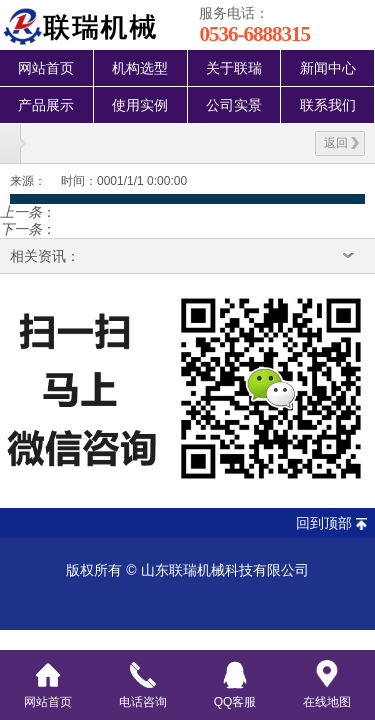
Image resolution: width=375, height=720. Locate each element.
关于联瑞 (234, 68)
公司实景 (234, 105)
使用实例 (140, 105)
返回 (341, 143)
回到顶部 (324, 523)
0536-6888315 (254, 34)
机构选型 (140, 68)
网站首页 (46, 68)
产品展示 (46, 105)
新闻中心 (328, 68)
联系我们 (328, 105)
